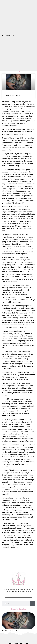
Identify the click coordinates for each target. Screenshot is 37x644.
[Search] (33, 604)
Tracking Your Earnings (13, 95)
